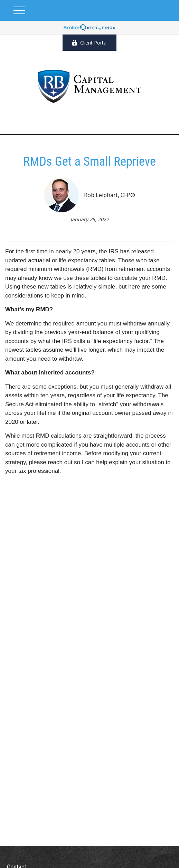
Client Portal (89, 43)
